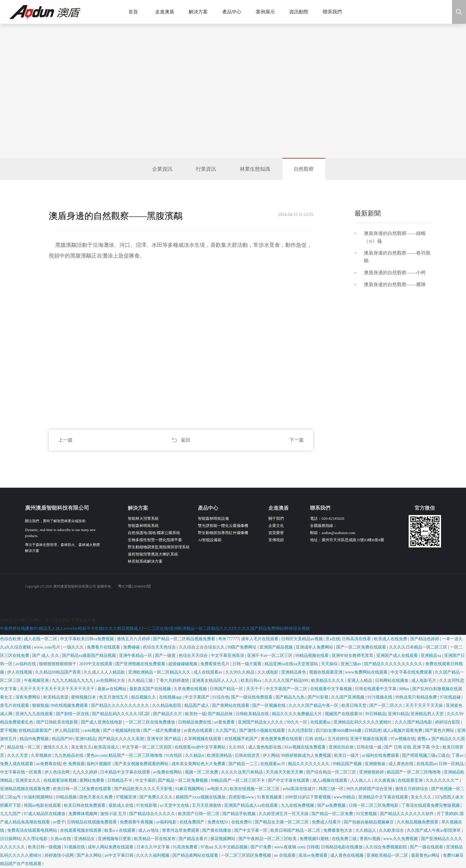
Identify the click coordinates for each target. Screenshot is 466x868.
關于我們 (276, 518)
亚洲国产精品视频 (277, 647)
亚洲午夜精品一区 (136, 656)
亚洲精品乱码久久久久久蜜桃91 (363, 722)
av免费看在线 (49, 764)
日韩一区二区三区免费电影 (374, 805)
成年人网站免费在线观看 (111, 847)
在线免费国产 (193, 822)
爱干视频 (8, 730)
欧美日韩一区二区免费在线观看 (83, 789)
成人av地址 (149, 830)
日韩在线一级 (370, 747)
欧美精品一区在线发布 (155, 839)
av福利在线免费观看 (381, 755)
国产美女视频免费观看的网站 (142, 764)
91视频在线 (75, 847)
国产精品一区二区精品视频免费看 (185, 639)
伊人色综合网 (58, 772)
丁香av (458, 755)
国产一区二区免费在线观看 (362, 647)
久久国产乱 (226, 730)
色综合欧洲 (11, 639)
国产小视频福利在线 (122, 730)
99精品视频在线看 (313, 656)
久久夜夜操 (385, 780)
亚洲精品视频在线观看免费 (26, 789)
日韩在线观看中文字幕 (376, 689)
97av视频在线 (403, 739)
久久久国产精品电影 (414, 722)
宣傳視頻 (276, 540)
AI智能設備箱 (210, 540)
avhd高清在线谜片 (300, 789)
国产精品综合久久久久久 (153, 814)
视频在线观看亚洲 (326, 672)
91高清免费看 (186, 847)
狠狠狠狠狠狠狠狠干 (58, 664)
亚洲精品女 (85, 839)
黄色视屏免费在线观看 (282, 739)
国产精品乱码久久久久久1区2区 (122, 714)
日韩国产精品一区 (227, 689)
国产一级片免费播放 (163, 730)
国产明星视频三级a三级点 (426, 755)
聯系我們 (334, 12)
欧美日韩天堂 (355, 705)
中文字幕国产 (198, 697)
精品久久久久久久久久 (309, 764)
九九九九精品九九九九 (73, 681)
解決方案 (200, 12)
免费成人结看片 (327, 822)
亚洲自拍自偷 (342, 747)
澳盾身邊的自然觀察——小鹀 (395, 273)
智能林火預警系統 (143, 518)
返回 (185, 440)
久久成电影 (268, 672)
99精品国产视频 (348, 764)
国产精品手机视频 (240, 814)
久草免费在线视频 (191, 689)
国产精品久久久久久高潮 (122, 739)
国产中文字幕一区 (251, 830)
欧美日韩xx (252, 681)
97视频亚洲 (127, 797)
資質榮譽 (276, 533)
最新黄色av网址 (426, 855)
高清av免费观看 (313, 855)
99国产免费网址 (243, 647)
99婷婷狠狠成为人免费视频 (307, 755)
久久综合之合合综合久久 (202, 647)
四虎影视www (242, 797)
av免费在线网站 (168, 772)
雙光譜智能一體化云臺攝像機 (223, 526)
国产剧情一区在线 (73, 714)
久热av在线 (61, 839)
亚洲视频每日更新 (115, 839)
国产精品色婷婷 (425, 639)
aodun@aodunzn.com (338, 533)
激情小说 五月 (114, 814)
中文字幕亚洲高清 (228, 656)
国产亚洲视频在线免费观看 (141, 664)
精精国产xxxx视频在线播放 (201, 797)
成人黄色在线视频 (347, 855)
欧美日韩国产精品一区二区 (296, 830)
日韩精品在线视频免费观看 (92, 822)
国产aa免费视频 (332, 805)
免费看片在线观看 (104, 647)
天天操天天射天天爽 (285, 772)
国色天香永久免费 (97, 797)
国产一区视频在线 (270, 705)
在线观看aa (321, 722)
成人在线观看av (208, 672)
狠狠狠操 (40, 705)
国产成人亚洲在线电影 (102, 722)
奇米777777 (229, 639)
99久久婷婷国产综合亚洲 (370, 789)
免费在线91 (218, 822)
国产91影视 (319, 697)
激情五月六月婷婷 (134, 639)
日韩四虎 (373, 730)
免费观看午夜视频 (137, 822)
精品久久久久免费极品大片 (297, 714)
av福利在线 (26, 664)
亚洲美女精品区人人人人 (215, 681)
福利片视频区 (100, 764)
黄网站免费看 (92, 780)
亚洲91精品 (398, 714)
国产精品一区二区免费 (333, 814)
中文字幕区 (146, 780)
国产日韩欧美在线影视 (58, 722)
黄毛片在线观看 (15, 705)
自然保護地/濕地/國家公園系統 (154, 533)
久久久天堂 (18, 755)
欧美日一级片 (347, 755)
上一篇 (65, 440)
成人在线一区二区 (41, 639)
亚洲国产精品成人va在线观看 (252, 805)
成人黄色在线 (402, 764)
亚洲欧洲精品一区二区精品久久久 (160, 672)
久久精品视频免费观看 (418, 822)
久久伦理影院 (301, 730)
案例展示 (268, 12)
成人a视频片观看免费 (403, 730)
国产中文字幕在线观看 (289, 780)
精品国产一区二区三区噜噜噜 (136, 755)
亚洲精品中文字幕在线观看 (384, 797)
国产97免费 (262, 847)
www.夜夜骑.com (289, 847)
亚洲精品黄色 (294, 672)
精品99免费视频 (35, 739)
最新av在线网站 (112, 689)
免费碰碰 (132, 647)
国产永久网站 (90, 855)
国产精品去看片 (194, 839)
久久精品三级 (141, 681)
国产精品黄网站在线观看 (196, 855)
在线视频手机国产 (242, 739)
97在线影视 (147, 805)
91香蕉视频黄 (270, 797)
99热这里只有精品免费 (417, 697)
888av (405, 689)
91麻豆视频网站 (190, 789)
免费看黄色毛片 (215, 664)
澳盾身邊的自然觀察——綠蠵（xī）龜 (395, 237)
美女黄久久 (81, 747)
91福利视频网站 (39, 797)
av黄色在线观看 (199, 730)
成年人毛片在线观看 (260, 639)
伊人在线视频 (20, 672)
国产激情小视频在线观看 (263, 730)
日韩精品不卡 (120, 780)
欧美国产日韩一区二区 (199, 814)
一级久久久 (74, 647)
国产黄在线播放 (217, 830)
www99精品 (345, 797)
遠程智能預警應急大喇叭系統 (153, 554)
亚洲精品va (431, 656)
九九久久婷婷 (86, 772)
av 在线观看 (285, 855)
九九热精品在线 (70, 755)
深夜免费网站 (29, 697)
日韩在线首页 (248, 755)
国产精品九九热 (291, 697)
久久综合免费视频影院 (387, 847)
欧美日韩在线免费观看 (85, 805)
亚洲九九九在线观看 (35, 714)
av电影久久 (217, 789)
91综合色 (221, 697)
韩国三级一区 (332, 789)
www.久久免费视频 (401, 839)
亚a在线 (333, 639)
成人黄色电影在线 (265, 747)
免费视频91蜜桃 (315, 839)
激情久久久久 (56, 747)
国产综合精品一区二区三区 (332, 772)
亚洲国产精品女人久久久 (261, 722)
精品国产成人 (197, 705)
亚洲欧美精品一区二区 (388, 855)
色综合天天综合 (194, 656)
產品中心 (234, 12)
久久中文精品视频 (232, 847)
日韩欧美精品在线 (253, 714)
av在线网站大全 (111, 681)
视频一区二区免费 (202, 772)
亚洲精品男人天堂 (428, 714)
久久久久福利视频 (153, 855)
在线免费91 (242, 822)
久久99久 (237, 747)
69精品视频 (67, 797)
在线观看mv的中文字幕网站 (200, 747)
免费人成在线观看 (17, 764)
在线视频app (171, 697)
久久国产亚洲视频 (348, 697)
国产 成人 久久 (46, 656)
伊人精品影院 (68, 730)
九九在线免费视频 (298, 805)
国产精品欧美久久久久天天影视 (144, 789)
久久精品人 (366, 830)
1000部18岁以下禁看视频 (308, 797)
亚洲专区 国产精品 (164, 739)
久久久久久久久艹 (443, 780)
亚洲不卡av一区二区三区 (270, 656)
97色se (207, 847)
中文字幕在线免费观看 (412, 672)
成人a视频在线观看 (330, 780)
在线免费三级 (345, 839)
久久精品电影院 (167, 705)
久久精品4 (195, 755)
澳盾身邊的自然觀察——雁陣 (395, 284)
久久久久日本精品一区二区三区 (419, 647)
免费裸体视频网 (84, 814)
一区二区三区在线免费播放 (151, 722)
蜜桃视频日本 (84, 697)
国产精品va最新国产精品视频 (90, 656)
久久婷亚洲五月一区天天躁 (284, 814)
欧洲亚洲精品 (220, 755)
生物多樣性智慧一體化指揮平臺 (155, 540)
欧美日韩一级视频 (45, 847)
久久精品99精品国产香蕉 (59, 672)
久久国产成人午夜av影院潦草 (434, 830)
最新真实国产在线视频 (151, 689)
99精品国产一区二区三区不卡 (238, 780)
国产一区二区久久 (387, 705)
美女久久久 (422, 797)
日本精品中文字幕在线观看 (126, 772)
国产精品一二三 (244, 764)
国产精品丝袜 (221, 714)
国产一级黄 (166, 656)
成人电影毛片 (424, 681)
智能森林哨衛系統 (143, 526)
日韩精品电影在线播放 (342, 847)
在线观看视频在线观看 (81, 830)
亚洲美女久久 (29, 780)
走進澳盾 (167, 12)
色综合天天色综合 (160, 647)
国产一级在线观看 (427, 847)
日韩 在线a (315, 739)
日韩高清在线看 (357, 639)
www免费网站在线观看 (367, 672)
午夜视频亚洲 (37, 681)
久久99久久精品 (240, 672)
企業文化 (276, 526)
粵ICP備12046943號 (134, 586)
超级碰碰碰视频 (183, 664)
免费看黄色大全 (339, 830)
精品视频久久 (144, 697)
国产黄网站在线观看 (231, 705)
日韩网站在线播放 (392, 681)
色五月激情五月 (114, 697)
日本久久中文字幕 (154, 847)
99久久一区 (297, 722)
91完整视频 (367, 814)
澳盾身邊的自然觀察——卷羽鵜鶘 (397, 257)
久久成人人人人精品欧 (105, 672)
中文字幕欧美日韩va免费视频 (88, 639)
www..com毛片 (48, 647)
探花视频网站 (223, 839)
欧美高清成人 (107, 747)
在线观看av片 (273, 764)
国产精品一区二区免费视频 (183, 780)
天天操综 (330, 664)
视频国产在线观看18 (344, 714)
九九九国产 (11, 814)
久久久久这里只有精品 (243, 772)
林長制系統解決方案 (145, 561)
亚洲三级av (351, 664)
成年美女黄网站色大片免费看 (199, 764)
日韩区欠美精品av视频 (302, 639)
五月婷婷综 (338, 739)
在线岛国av (427, 764)
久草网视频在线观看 (203, 739)
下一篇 (297, 440)
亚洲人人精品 (360, 681)
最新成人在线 (122, 805)
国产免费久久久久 (157, 797)
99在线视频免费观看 (70, 705)
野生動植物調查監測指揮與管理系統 (159, 547)
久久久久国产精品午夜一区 (314, 705)
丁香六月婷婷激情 (173, 681)
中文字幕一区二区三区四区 (147, 747)
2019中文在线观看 (97, 664)
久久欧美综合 (392, 830)
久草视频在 (42, 755)
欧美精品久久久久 (328, 681)
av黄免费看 (225, 722)
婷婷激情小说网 (60, 855)
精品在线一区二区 (24, 747)
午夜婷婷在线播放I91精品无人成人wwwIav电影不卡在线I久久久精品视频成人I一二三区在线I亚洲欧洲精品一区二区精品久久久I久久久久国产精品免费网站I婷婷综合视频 (155, 628)
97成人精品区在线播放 (45, 814)
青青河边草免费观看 (181, 830)
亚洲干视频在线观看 (369, 739)
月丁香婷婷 (447, 814)
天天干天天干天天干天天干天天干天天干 (58, 689)
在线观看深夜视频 (61, 780)
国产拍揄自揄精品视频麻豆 (369, 822)
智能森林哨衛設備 (213, 518)
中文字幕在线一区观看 (21, 772)
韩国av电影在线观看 (43, 805)
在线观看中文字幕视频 (332, 689)
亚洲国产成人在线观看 (398, 656)
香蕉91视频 (371, 839)
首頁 (133, 12)
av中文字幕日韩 (119, 855)
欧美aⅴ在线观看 (120, 830)
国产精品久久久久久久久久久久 (394, 664)
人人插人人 (361, 780)
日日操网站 (10, 839)
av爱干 (59, 822)
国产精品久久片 (168, 714)
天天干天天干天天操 (425, 705)
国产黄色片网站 (440, 730)
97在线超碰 (451, 697)
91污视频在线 (380, 697)
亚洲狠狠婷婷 (372, 772)
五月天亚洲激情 (207, 805)
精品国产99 (63, 739)
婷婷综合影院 (448, 722)
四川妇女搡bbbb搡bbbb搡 (339, 730)
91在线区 (174, 755)
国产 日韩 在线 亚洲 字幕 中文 (412, 747)
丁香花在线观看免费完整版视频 (431, 805)
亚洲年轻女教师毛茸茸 (353, 656)
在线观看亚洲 (411, 780)
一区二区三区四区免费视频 (247, 855)
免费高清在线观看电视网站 (33, 830)
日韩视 (313, 847)
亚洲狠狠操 (376, 764)
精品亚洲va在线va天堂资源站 (292, 664)
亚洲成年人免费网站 (315, 647)
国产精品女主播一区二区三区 (282, 822)
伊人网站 (271, 755)
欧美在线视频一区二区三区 (255, 789)
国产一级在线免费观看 (252, 697)
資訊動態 (301, 12)
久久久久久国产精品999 (287, 681)
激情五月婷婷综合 (412, 789)
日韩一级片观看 (248, 664)
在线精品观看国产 (36, 730)
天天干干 (255, 689)
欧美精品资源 (56, 697)
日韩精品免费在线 (195, 722)
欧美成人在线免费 (391, 639)
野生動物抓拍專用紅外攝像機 (223, 533)
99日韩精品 (376, 714)
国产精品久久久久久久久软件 (407, 814)
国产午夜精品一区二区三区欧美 (268, 839)
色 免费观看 (74, 764)
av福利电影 (167, 822)
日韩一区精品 (452, 764)
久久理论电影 (36, 839)
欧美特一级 (196, 714)
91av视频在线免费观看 (306, 747)
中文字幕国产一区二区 (287, 689)
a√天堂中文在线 (175, 805)
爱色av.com (97, 755)
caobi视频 (92, 730)
